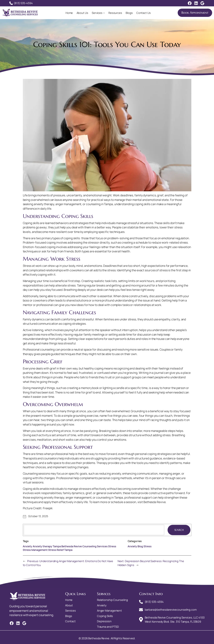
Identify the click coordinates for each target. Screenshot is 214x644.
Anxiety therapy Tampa (47, 546)
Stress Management (35, 550)
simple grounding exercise (81, 416)
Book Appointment (195, 13)
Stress (112, 546)
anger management (78, 497)
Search (179, 530)
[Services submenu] (104, 13)
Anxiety (28, 546)
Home (69, 13)
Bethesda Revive (155, 502)
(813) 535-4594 (23, 3)
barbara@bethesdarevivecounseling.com (171, 610)
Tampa (68, 550)
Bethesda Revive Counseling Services (85, 546)
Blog (140, 546)
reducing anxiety (110, 473)
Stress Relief (56, 550)
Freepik (48, 508)
